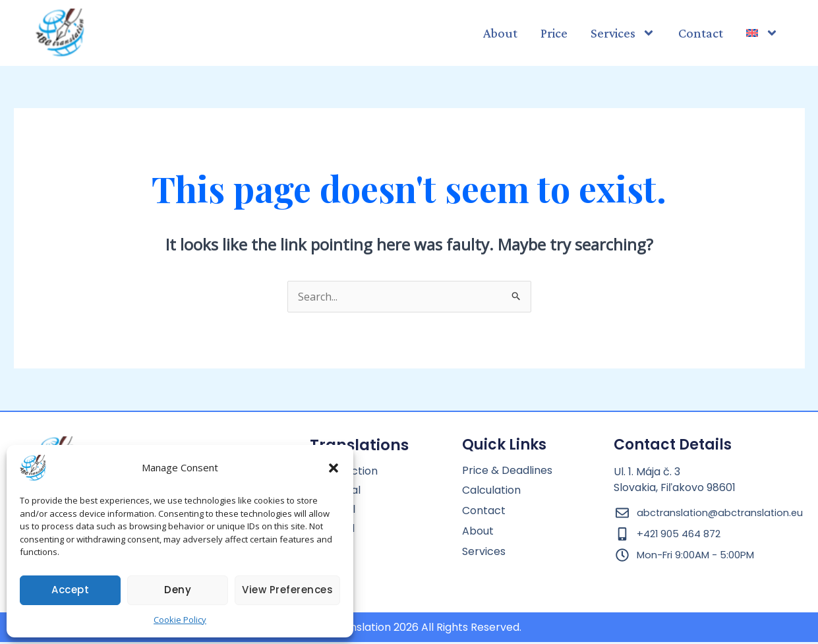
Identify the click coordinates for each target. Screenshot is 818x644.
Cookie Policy (180, 620)
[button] (334, 468)
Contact (701, 33)
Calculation (491, 491)
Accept (70, 590)
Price (554, 33)
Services (623, 33)
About (500, 33)
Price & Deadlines (507, 471)
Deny (178, 590)
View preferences (287, 590)
